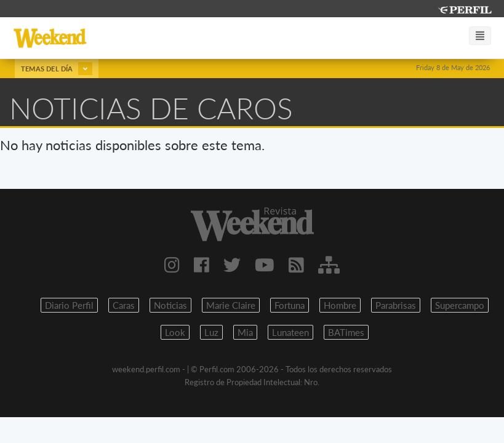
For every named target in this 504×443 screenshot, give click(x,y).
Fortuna (290, 305)
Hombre (340, 305)
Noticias (170, 305)
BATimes (346, 332)
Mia (245, 332)
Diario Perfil (69, 305)
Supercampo (460, 305)
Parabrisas (396, 305)
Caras (124, 305)
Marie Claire (231, 305)
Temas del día (57, 69)
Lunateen (290, 332)
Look (175, 332)
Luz (211, 332)
